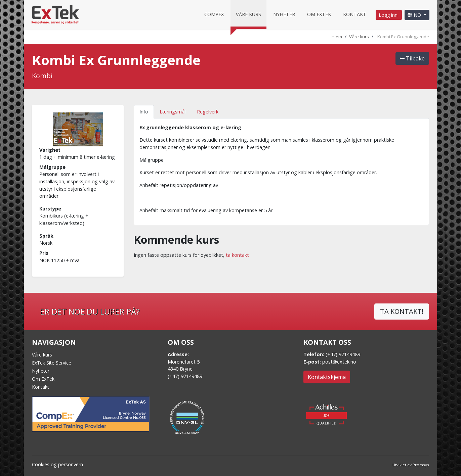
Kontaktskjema (327, 377)
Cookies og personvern (57, 464)
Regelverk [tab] (208, 112)
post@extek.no (339, 362)
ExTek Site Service (52, 363)
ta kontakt (237, 255)
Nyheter (284, 14)
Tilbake (412, 58)
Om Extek (319, 14)
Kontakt (355, 14)
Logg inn (389, 15)
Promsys (421, 465)
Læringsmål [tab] (173, 112)
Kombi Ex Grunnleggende (403, 37)
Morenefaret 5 (184, 362)
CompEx (214, 14)
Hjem (337, 37)
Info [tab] (144, 112)
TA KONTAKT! (402, 311)
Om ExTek (43, 379)
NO (415, 15)
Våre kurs (248, 14)
